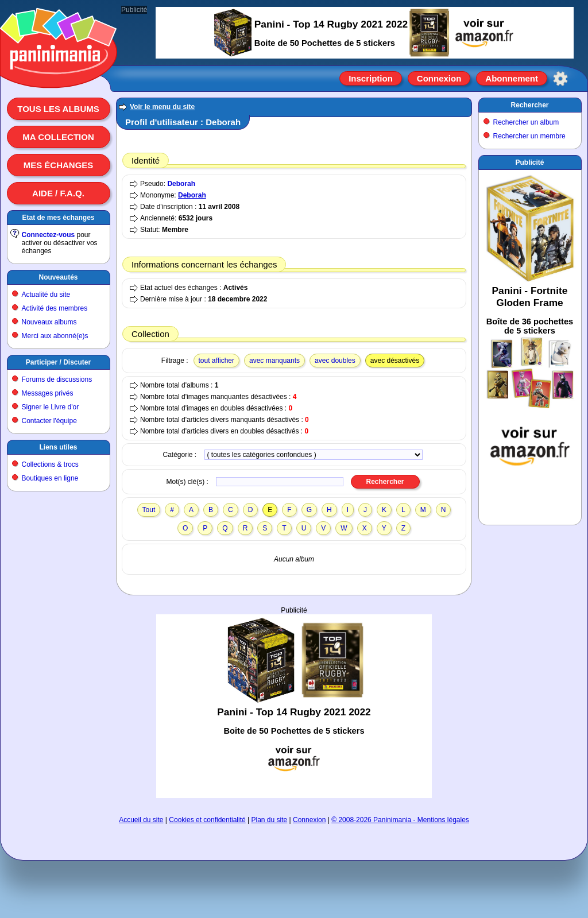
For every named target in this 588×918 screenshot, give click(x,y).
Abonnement (512, 78)
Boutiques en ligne (50, 478)
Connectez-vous (49, 235)
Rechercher (529, 105)
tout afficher (216, 361)
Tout (149, 510)
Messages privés (48, 393)
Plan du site (270, 820)
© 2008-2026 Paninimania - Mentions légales (400, 820)
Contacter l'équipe (49, 421)
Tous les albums (58, 109)
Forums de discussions (57, 379)
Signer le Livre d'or (51, 407)
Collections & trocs (50, 464)
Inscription (371, 78)
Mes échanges (59, 165)
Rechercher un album (526, 122)
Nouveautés (58, 277)
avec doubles (335, 361)
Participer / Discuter (58, 362)
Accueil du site (141, 820)
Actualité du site (46, 295)
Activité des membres (55, 308)
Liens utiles (58, 447)
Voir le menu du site (162, 107)
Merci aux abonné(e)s (55, 336)
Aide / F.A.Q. (58, 193)
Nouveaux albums (49, 322)
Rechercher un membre (529, 136)
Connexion (439, 78)
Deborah (181, 184)
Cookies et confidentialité (207, 820)
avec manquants (274, 361)
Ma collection (58, 137)
